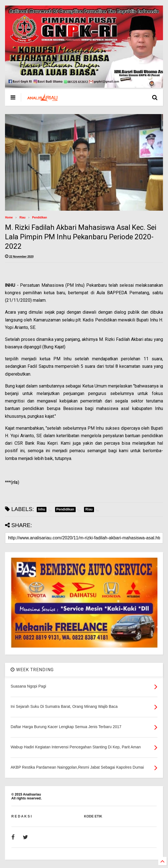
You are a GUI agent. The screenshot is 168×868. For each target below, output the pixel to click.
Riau (23, 217)
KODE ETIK (93, 816)
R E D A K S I (22, 816)
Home (9, 217)
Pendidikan (40, 217)
